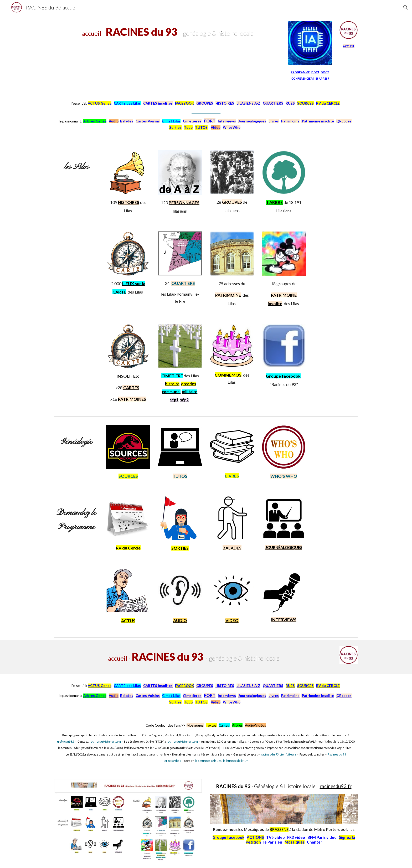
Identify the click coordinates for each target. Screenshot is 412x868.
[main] (167, 32)
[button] (406, 7)
